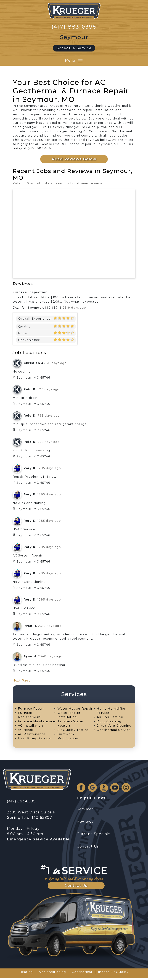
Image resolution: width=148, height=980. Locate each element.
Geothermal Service (114, 730)
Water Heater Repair (75, 709)
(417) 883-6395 (74, 27)
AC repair (26, 730)
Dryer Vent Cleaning (114, 726)
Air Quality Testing (73, 730)
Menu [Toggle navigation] (74, 61)
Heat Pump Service (34, 738)
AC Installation (31, 726)
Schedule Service (74, 48)
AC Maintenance (32, 734)
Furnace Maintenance (37, 721)
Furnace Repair (31, 709)
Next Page (22, 681)
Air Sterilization (110, 717)
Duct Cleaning (109, 721)
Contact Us (76, 886)
